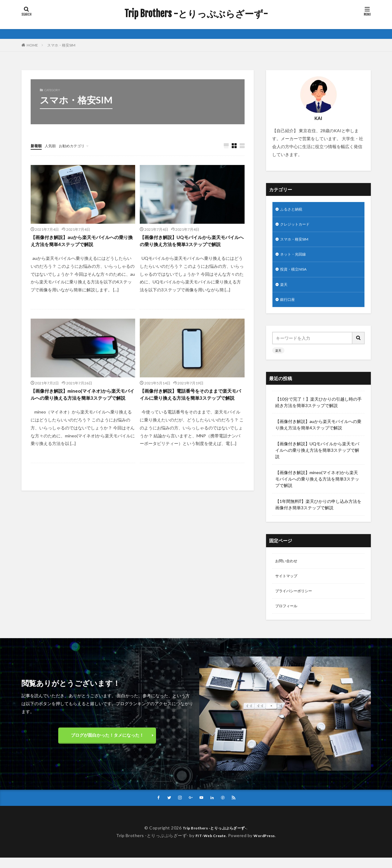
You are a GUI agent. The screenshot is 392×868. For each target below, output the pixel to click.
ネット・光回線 (295, 258)
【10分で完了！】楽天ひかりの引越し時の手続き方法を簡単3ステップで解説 (318, 409)
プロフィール (288, 615)
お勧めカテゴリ (78, 146)
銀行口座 (289, 305)
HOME (32, 45)
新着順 (37, 146)
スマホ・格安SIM (61, 45)
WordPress (267, 846)
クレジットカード (297, 226)
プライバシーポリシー (297, 599)
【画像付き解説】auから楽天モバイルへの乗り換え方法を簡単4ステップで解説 (81, 242)
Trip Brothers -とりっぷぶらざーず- (196, 14)
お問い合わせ (288, 568)
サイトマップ (288, 584)
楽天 (284, 289)
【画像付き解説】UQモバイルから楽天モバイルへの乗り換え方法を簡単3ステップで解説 (191, 246)
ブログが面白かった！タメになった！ (107, 745)
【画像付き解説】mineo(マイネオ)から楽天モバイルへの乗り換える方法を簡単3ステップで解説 (82, 411)
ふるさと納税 (293, 210)
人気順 (53, 146)
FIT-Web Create (209, 846)
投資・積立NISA (296, 273)
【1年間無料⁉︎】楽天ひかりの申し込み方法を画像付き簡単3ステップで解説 (318, 511)
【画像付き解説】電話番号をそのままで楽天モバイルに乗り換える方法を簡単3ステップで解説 (191, 411)
